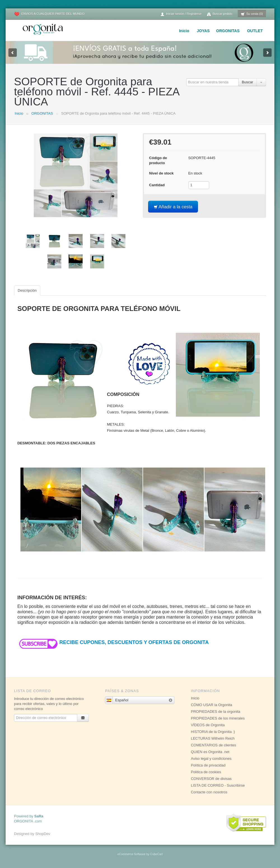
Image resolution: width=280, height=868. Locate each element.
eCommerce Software (131, 854)
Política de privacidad (208, 765)
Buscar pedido (220, 14)
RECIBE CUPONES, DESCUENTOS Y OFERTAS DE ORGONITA (113, 642)
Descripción (27, 290)
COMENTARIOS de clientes (214, 745)
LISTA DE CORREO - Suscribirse (218, 785)
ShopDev (43, 834)
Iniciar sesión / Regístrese (181, 14)
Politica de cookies (206, 772)
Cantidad (157, 185)
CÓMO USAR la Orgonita (212, 705)
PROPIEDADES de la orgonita (216, 712)
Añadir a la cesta (173, 207)
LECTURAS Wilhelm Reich (213, 738)
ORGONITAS (228, 31)
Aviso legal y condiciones (211, 759)
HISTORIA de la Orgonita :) (213, 732)
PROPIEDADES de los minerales (218, 718)
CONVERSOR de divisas (211, 779)
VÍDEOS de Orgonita (208, 725)
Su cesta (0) (252, 14)
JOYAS (203, 31)
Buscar (248, 82)
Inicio (184, 31)
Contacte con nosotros (209, 792)
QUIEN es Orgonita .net (210, 752)
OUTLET (255, 31)
